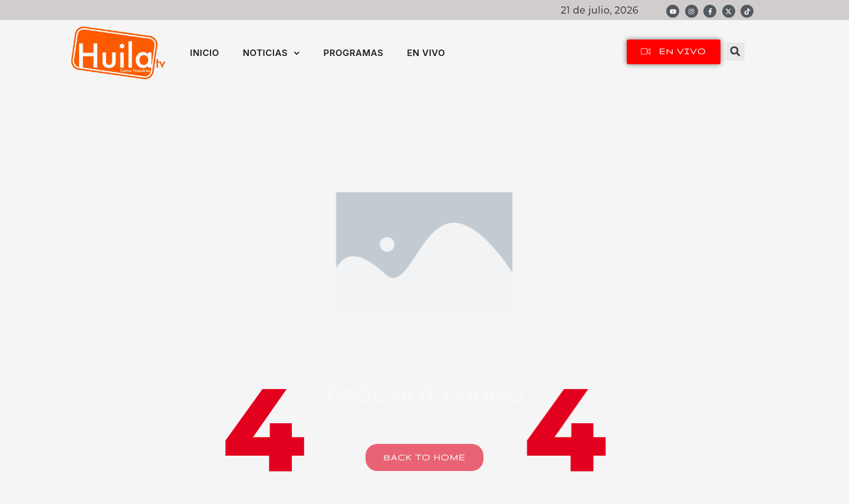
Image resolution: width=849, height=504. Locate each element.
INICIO (204, 53)
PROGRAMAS (353, 53)
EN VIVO (426, 53)
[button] (736, 52)
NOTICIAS (272, 53)
